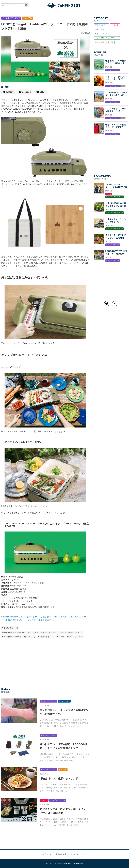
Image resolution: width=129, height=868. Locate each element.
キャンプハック (101, 34)
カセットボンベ (47, 637)
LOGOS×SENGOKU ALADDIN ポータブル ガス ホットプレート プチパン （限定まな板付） (43, 632)
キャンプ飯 (27, 18)
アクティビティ (101, 25)
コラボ (61, 637)
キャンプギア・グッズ (11, 18)
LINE (42, 92)
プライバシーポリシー (80, 854)
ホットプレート (76, 637)
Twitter (9, 92)
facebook (26, 92)
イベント (115, 25)
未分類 (110, 42)
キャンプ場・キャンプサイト (107, 38)
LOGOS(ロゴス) (11, 628)
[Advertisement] (46, 662)
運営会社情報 (61, 854)
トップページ (46, 854)
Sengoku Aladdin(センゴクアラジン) (20, 637)
